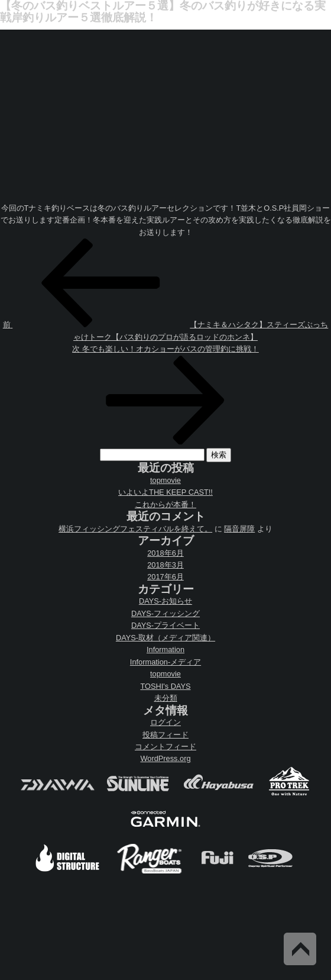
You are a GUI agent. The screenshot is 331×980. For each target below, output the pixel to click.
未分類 (166, 698)
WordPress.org (165, 758)
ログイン (165, 722)
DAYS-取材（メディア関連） (165, 638)
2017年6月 (165, 577)
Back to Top (300, 949)
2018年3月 (165, 565)
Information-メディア (165, 662)
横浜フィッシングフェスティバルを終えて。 (135, 529)
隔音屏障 (239, 529)
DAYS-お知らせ (165, 601)
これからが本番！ (165, 504)
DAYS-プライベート (165, 625)
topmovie (165, 480)
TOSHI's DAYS (165, 686)
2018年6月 (165, 553)
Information (165, 649)
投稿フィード (165, 735)
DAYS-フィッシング (165, 613)
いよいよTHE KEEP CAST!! (165, 492)
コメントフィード (165, 747)
